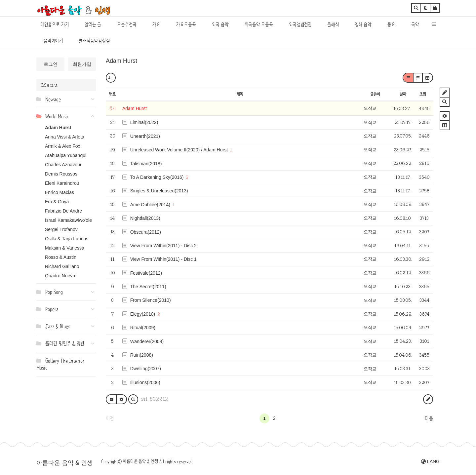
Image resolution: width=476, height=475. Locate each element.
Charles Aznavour (63, 165)
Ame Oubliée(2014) (150, 205)
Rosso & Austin (61, 257)
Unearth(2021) (145, 136)
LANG (430, 461)
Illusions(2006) (145, 382)
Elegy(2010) (143, 314)
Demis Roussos (61, 174)
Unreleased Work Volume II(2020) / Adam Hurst (179, 150)
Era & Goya (57, 202)
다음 (429, 418)
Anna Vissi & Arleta (65, 137)
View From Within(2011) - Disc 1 (163, 259)
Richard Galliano (62, 266)
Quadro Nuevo (60, 276)
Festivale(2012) (146, 273)
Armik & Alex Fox (63, 146)
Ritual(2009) (143, 328)
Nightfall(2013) (145, 218)
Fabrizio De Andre (63, 211)
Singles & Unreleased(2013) (159, 191)
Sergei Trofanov (61, 229)
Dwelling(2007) (146, 369)
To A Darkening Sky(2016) (157, 177)
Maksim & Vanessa (65, 248)
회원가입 (82, 64)
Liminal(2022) (144, 122)
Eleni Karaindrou (62, 183)
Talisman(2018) (146, 164)
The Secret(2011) (148, 287)
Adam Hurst (58, 128)
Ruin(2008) (142, 355)
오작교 (370, 108)
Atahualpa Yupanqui (66, 155)
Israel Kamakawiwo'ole (68, 220)
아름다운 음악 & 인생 (65, 463)
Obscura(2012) (146, 232)
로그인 (51, 64)
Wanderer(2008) (147, 341)
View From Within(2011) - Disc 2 (163, 246)
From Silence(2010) (151, 300)
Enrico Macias (59, 192)
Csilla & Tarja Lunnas (67, 239)
